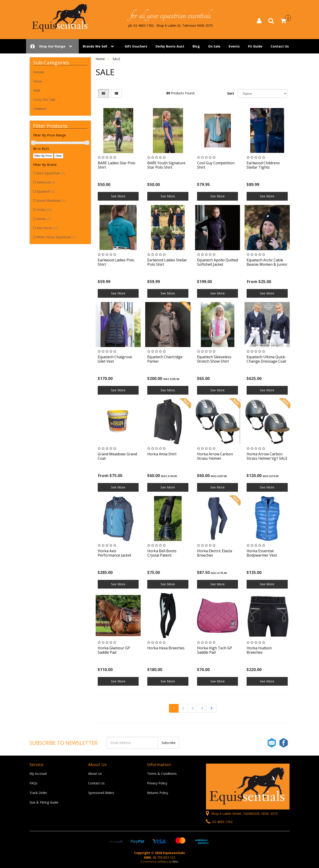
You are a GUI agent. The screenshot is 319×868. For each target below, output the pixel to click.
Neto (175, 861)
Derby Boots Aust (170, 46)
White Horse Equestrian (56, 237)
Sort (231, 93)
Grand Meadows (51, 200)
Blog (196, 46)
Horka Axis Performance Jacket (115, 553)
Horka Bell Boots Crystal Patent (162, 553)
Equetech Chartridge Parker (165, 359)
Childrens (40, 109)
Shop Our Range (52, 46)
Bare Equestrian (51, 173)
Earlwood (46, 182)
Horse (38, 81)
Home (100, 59)
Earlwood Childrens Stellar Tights (263, 165)
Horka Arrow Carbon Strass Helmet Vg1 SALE (267, 456)
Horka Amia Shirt (162, 454)
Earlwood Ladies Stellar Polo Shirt (167, 262)
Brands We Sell (95, 46)
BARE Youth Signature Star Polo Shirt (166, 165)
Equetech (46, 191)
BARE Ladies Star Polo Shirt (117, 165)
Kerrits (44, 219)
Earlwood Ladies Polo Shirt (116, 262)
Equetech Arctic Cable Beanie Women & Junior (267, 262)
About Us (95, 774)
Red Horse (48, 228)
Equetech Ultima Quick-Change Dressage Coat (266, 359)
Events (234, 46)
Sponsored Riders (101, 793)
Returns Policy (158, 793)
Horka (44, 210)
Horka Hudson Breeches (259, 650)
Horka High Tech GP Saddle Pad (215, 650)
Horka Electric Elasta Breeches (215, 553)
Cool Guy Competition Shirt (216, 165)
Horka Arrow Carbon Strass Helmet (215, 456)
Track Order (38, 793)
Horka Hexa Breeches (166, 648)
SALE (116, 59)
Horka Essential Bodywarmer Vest (262, 553)
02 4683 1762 (219, 822)
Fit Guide (255, 46)
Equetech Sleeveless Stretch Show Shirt (214, 359)
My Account (38, 774)
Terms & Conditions (162, 774)
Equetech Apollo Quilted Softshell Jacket (217, 262)
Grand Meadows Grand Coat (117, 456)
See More (118, 196)
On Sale (214, 46)
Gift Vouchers (136, 46)
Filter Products (50, 126)
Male (37, 90)
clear (59, 156)
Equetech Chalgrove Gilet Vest (115, 359)
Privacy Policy (157, 783)
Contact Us (280, 46)
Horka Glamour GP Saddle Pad (114, 650)
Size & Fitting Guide (44, 802)
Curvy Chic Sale (44, 100)
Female (39, 72)
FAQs (33, 783)
